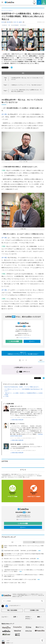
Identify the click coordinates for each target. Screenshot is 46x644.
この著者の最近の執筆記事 (17, 420)
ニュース (5, 617)
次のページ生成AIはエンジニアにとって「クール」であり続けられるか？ (23, 353)
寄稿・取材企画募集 (12, 610)
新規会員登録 (14, 341)
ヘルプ (8, 641)
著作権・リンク (10, 643)
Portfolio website (18, 436)
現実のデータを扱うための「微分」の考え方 (15, 583)
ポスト (5, 68)
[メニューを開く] (2, 2)
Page (5, 85)
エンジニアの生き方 (15, 25)
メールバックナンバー (23, 338)
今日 (12, 542)
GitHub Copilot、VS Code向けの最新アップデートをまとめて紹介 (20, 579)
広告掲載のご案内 (34, 610)
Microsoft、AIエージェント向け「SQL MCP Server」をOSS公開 (20, 559)
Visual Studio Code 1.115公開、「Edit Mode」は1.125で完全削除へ (21, 551)
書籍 (39, 617)
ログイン (32, 341)
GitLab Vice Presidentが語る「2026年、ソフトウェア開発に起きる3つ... (22, 387)
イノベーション (23, 25)
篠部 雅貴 (9, 22)
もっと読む (6, 396)
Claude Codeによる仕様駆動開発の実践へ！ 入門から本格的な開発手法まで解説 (24, 562)
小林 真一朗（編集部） (18, 22)
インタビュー (5, 25)
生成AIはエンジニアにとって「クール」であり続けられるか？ (27, 85)
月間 (34, 542)
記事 (16, 617)
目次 (32, 73)
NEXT (42, 360)
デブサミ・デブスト (29, 618)
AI (9, 25)
